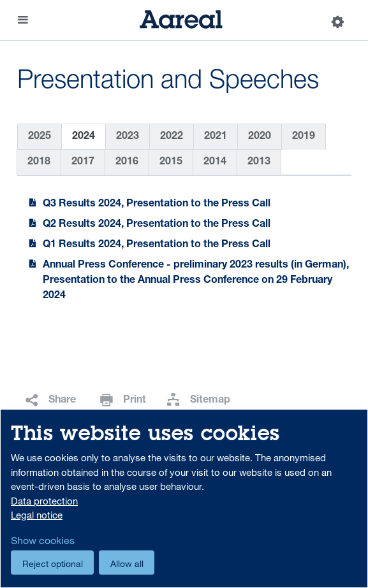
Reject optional (53, 563)
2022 (172, 137)
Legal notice (37, 515)
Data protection (44, 501)
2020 (260, 137)
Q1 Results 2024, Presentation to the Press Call (157, 245)
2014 (215, 162)
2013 (259, 162)
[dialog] (184, 498)
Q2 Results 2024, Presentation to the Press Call (157, 225)
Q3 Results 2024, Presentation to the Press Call (157, 204)
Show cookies (43, 540)
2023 (128, 137)
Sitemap (210, 401)
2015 (171, 162)
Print (135, 401)
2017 (83, 162)
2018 (39, 162)
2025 (40, 137)
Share (62, 401)
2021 (216, 137)
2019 (304, 137)
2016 (127, 162)
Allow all (127, 563)
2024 (84, 137)
